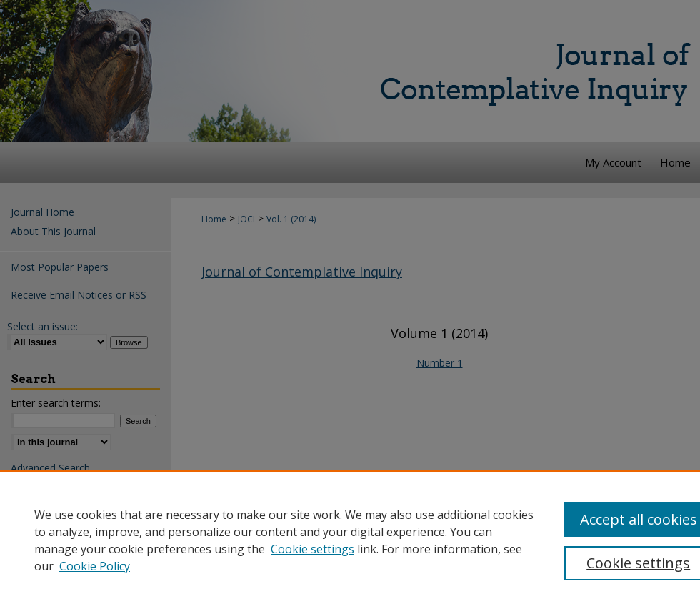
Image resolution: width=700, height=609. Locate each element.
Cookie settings (312, 549)
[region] (350, 540)
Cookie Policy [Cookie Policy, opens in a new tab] (95, 566)
